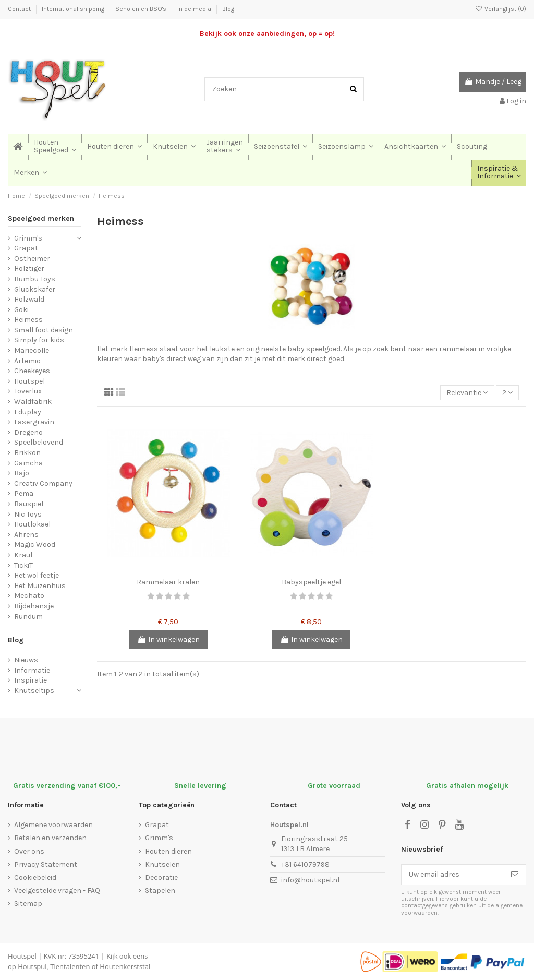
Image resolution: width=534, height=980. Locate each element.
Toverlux (28, 391)
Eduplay (28, 412)
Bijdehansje (34, 606)
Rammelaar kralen (168, 582)
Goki (21, 310)
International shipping (74, 9)
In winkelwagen (168, 640)
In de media (195, 9)
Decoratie (161, 877)
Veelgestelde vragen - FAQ (57, 891)
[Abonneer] (515, 875)
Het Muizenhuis (40, 586)
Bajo (22, 473)
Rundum (28, 617)
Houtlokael (32, 524)
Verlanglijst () (501, 9)
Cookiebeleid (35, 877)
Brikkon (27, 453)
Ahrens (26, 535)
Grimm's (28, 238)
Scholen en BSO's (142, 9)
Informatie (32, 670)
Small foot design (44, 330)
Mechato (29, 596)
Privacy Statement (46, 864)
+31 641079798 (305, 864)
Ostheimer (32, 259)
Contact (20, 9)
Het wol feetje (37, 575)
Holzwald (29, 299)
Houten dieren (168, 851)
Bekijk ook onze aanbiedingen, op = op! (267, 34)
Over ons (29, 851)
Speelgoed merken (41, 218)
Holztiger (29, 268)
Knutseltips (34, 691)
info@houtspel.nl (310, 880)
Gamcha (28, 463)
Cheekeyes (32, 371)
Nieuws (26, 660)
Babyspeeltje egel (311, 582)
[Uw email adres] (453, 875)
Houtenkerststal (125, 966)
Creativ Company (43, 483)
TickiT (23, 565)
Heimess (28, 320)
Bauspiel (29, 504)
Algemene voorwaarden (53, 825)
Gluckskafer (35, 289)
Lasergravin (34, 422)
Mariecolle (32, 350)
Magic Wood (35, 545)
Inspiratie (31, 680)
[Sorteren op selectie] (467, 393)
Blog (228, 9)
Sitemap (28, 904)
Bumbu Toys (35, 279)
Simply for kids (39, 340)
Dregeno (28, 432)
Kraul (23, 555)
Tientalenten (70, 966)
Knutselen (162, 864)
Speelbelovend (39, 442)
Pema (24, 493)
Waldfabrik (33, 402)
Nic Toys (28, 514)
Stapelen (160, 891)
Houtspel (29, 381)
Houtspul (32, 966)
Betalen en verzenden (50, 838)
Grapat (26, 248)
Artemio (27, 361)
